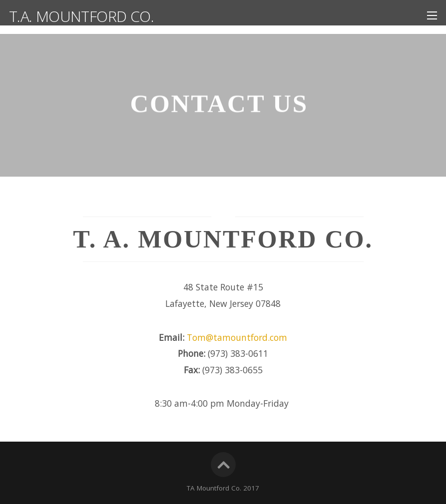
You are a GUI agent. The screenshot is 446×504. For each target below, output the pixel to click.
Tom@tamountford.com (237, 337)
